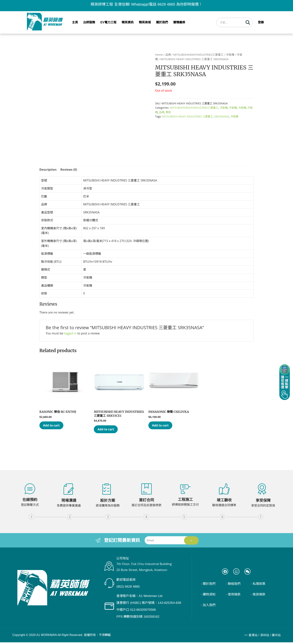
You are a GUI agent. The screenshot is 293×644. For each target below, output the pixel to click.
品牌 (168, 55)
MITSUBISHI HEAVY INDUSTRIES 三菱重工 (188, 116)
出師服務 (89, 22)
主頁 (75, 22)
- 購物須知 (209, 597)
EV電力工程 (108, 22)
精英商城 (145, 22)
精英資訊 (128, 22)
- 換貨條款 (259, 597)
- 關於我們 (209, 586)
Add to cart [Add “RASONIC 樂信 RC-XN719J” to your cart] (54, 426)
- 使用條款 (234, 597)
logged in (70, 333)
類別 (168, 112)
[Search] (248, 22)
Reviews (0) (69, 170)
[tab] (48, 170)
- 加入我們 (209, 608)
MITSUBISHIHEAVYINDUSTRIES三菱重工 (198, 55)
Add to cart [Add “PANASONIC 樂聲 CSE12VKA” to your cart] (163, 426)
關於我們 (162, 22)
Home (159, 55)
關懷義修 (179, 22)
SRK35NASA (222, 116)
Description (48, 170)
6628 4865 (166, 4)
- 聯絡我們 (234, 586)
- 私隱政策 (259, 586)
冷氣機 (230, 55)
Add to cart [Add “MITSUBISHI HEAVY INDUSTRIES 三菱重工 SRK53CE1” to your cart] (109, 430)
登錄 (261, 22)
